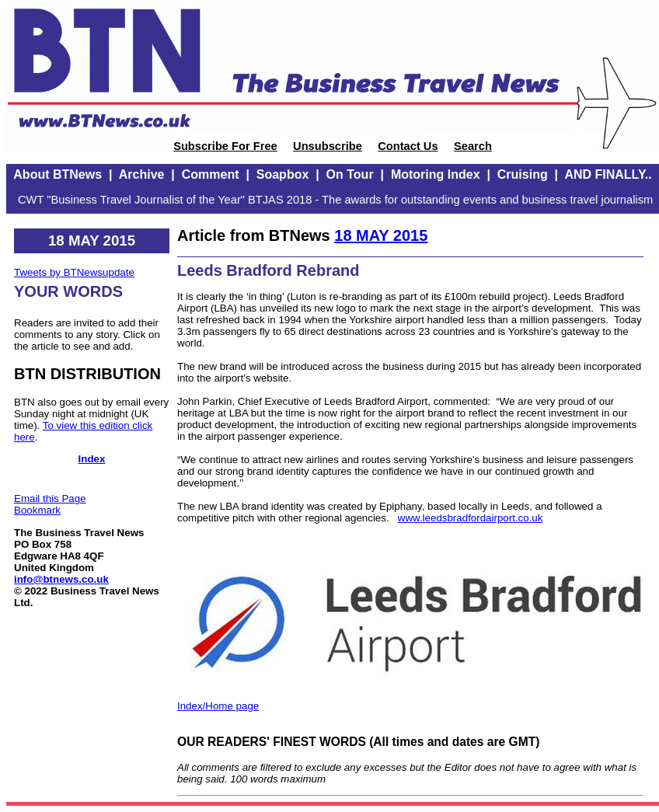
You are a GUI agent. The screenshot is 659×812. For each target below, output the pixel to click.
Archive (142, 174)
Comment (211, 174)
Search (473, 146)
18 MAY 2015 (381, 235)
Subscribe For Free (225, 146)
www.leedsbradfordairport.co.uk (471, 518)
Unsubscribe (328, 146)
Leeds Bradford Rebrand (268, 270)
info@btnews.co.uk (61, 579)
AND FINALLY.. (608, 174)
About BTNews (58, 174)
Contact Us (408, 146)
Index (92, 459)
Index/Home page (218, 706)
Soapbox (283, 174)
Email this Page (50, 498)
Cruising (523, 174)
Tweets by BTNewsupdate (74, 272)
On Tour (350, 174)
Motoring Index (436, 174)
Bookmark (37, 510)
